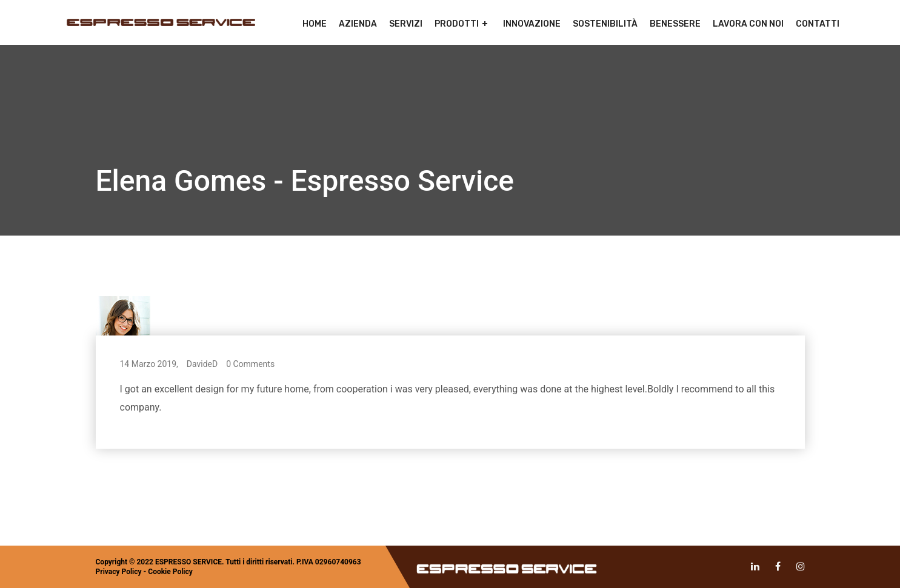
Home (315, 24)
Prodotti (457, 24)
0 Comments (250, 364)
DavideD (202, 364)
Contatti (818, 24)
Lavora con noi (748, 24)
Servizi (406, 24)
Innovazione (532, 24)
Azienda (358, 24)
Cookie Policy (170, 572)
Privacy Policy (119, 572)
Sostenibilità (605, 24)
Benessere (675, 24)
